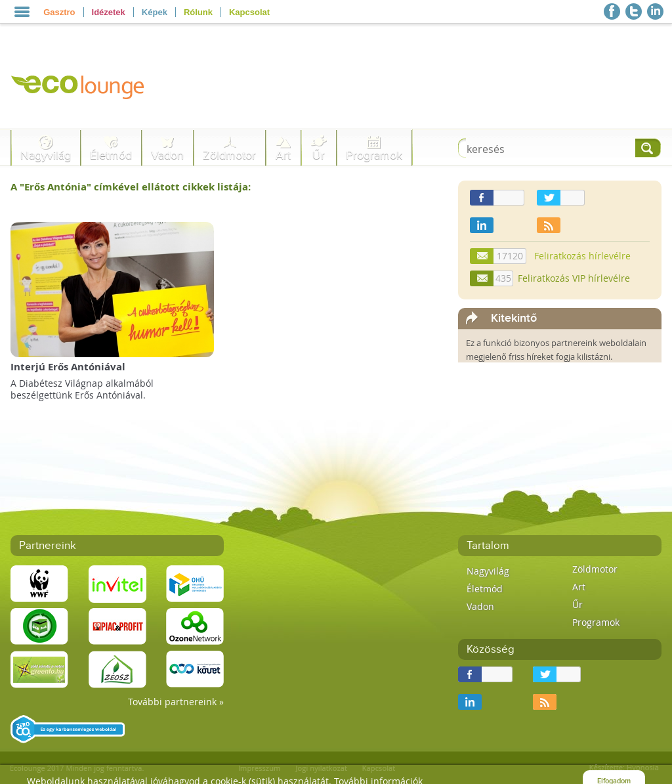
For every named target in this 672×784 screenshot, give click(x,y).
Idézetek (109, 12)
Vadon (167, 155)
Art (283, 155)
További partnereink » (176, 702)
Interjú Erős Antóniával (68, 367)
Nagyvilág (46, 155)
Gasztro (59, 12)
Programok (374, 155)
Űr (319, 155)
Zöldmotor (229, 155)
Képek (155, 12)
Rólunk (198, 12)
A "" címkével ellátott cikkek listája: (131, 187)
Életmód (111, 155)
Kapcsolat (249, 12)
